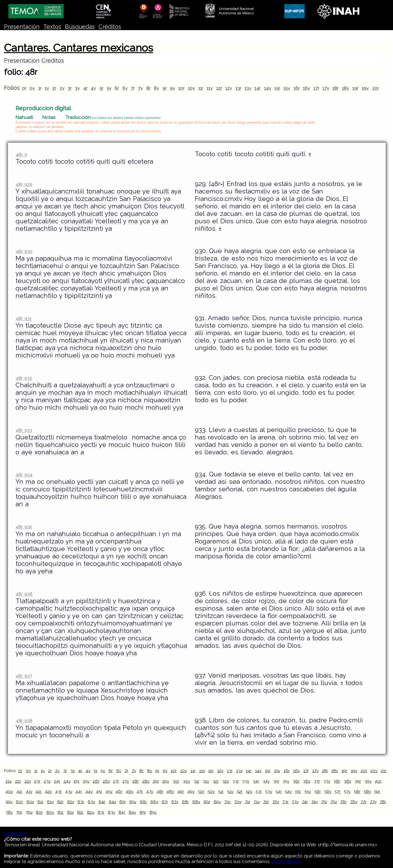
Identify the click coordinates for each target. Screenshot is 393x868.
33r (236, 781)
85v (153, 812)
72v (276, 802)
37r (317, 781)
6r (117, 88)
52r (240, 791)
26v (106, 781)
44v (89, 791)
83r (101, 812)
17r (316, 88)
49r (181, 791)
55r (298, 791)
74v (315, 802)
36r (296, 781)
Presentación (22, 27)
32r (216, 781)
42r (39, 791)
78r (383, 802)
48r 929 (24, 184)
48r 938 (24, 721)
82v (91, 812)
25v (86, 781)
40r (378, 781)
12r (219, 88)
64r (102, 802)
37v (327, 781)
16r (297, 88)
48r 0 (21, 155)
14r (258, 88)
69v (217, 802)
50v (211, 791)
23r (37, 781)
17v (326, 88)
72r (266, 802)
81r (61, 812)
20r (376, 88)
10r (181, 88)
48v (170, 791)
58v (367, 791)
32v (226, 781)
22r (18, 781)
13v (248, 88)
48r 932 (24, 378)
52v (249, 791)
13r (238, 88)
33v (246, 781)
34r (256, 781)
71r (248, 802)
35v (286, 781)
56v (328, 791)
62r (60, 802)
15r (277, 88)
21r (384, 770)
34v (266, 781)
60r (19, 802)
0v (32, 88)
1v (47, 88)
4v (93, 88)
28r (136, 781)
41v (29, 791)
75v (334, 802)
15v (287, 88)
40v (9, 791)
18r (336, 88)
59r (377, 791)
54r (279, 791)
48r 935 (24, 527)
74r (305, 802)
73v (295, 802)
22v (28, 781)
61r (40, 802)
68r (185, 802)
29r (156, 781)
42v (48, 791)
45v (109, 791)
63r (81, 802)
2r (54, 88)
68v (196, 802)
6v (125, 88)
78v (9, 812)
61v (50, 802)
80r (39, 812)
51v (230, 791)
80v (50, 812)
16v (306, 88)
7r (133, 88)
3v (77, 88)
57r (338, 791)
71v (257, 802)
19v (365, 88)
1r (40, 88)
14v (268, 88)
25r (77, 781)
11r (201, 88)
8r (149, 88)
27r (116, 781)
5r (101, 88)
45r (99, 791)
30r (176, 781)
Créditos (110, 27)
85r (143, 812)
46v (130, 791)
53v (269, 791)
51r (221, 791)
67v (175, 802)
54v (288, 791)
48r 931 (23, 318)
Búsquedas (80, 27)
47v (150, 791)
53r (259, 791)
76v (354, 802)
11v (210, 88)
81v (71, 812)
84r (122, 812)
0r (24, 88)
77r (364, 802)
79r (19, 812)
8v (156, 88)
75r (324, 802)
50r (201, 791)
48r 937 (24, 676)
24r (57, 781)
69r (207, 802)
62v (71, 802)
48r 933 (24, 430)
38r (337, 781)
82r (80, 812)
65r (123, 802)
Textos (52, 27)
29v (166, 781)
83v (112, 812)
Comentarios (286, 861)
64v (112, 802)
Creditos (53, 60)
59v (9, 802)
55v (308, 791)
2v (62, 88)
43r (59, 791)
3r (70, 88)
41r (19, 791)
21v (9, 781)
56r (318, 791)
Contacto (15, 834)
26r (96, 781)
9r (165, 88)
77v (373, 802)
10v (192, 88)
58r (357, 791)
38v (347, 781)
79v (29, 812)
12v (229, 88)
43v (69, 791)
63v (91, 802)
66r (143, 802)
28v (146, 781)
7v (140, 88)
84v (132, 812)
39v (368, 781)
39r (358, 781)
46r (119, 791)
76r (343, 802)
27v (126, 781)
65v (133, 802)
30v (186, 781)
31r (196, 781)
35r (276, 781)
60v (30, 802)
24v (67, 781)
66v (154, 802)
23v (47, 781)
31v (206, 781)
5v (109, 88)
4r (85, 88)
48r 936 (24, 594)
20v (374, 770)
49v (191, 791)
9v (173, 88)
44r (79, 791)
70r (228, 802)
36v (307, 781)
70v (238, 802)
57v (347, 791)
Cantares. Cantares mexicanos (79, 48)
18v (346, 88)
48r (160, 791)
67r (165, 802)
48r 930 (24, 251)
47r (140, 791)
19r (355, 88)
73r (286, 802)
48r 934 (24, 475)
